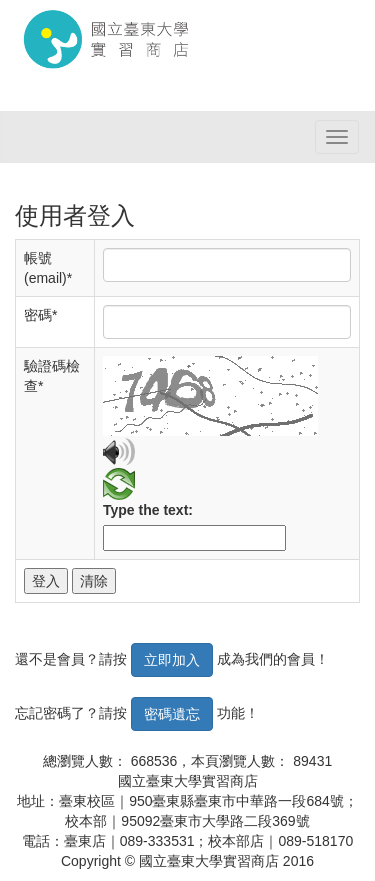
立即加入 (172, 660)
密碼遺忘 (172, 714)
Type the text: (148, 510)
